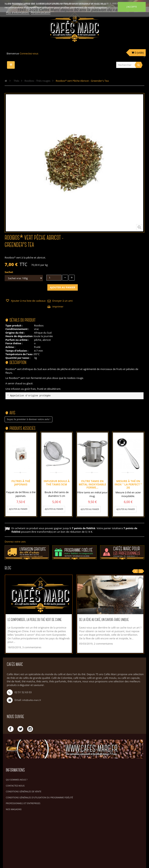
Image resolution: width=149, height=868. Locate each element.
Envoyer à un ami (62, 301)
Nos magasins (14, 809)
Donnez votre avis (15, 542)
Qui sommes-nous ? (17, 780)
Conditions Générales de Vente (24, 791)
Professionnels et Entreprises (23, 803)
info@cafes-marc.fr (32, 700)
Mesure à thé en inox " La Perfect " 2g (128, 484)
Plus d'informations (18, 13)
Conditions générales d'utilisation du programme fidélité (39, 797)
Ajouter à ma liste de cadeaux (28, 301)
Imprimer (58, 307)
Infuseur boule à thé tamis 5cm (57, 483)
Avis (12, 413)
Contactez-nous (15, 786)
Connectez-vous (29, 53)
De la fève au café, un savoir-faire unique (104, 620)
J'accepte (132, 7)
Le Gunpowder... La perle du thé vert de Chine (35, 620)
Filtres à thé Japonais (21, 483)
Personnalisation (41, 13)
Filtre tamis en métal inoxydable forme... (92, 484)
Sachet (9, 272)
